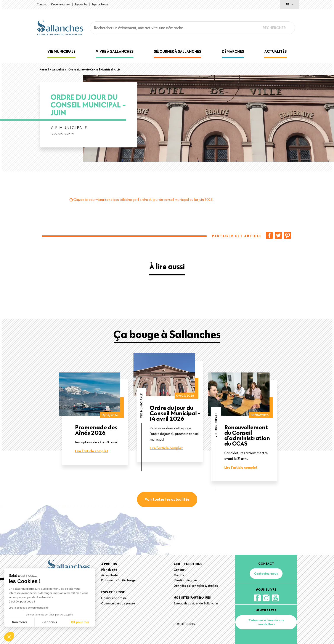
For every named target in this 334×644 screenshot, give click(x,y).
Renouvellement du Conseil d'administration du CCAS (247, 435)
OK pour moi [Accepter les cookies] (80, 622)
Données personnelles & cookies (196, 586)
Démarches (233, 51)
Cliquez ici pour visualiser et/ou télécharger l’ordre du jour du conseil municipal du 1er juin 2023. (143, 200)
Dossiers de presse (114, 598)
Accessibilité (110, 575)
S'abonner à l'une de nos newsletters (266, 622)
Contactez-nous (266, 574)
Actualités (275, 51)
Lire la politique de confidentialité (29, 608)
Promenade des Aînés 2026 (96, 430)
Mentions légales (185, 580)
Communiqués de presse (118, 603)
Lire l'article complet (92, 451)
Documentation (61, 4)
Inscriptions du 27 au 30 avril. (97, 442)
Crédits (179, 575)
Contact (42, 4)
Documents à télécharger (119, 580)
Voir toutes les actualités (167, 499)
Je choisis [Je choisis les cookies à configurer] (50, 622)
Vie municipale (61, 51)
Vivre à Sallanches (115, 51)
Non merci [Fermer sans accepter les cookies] (19, 622)
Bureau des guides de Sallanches (196, 603)
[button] (9, 637)
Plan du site (109, 570)
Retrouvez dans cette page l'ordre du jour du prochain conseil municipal (174, 434)
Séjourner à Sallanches (177, 51)
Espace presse (100, 4)
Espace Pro (81, 4)
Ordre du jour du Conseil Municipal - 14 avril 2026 (175, 413)
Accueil (44, 69)
